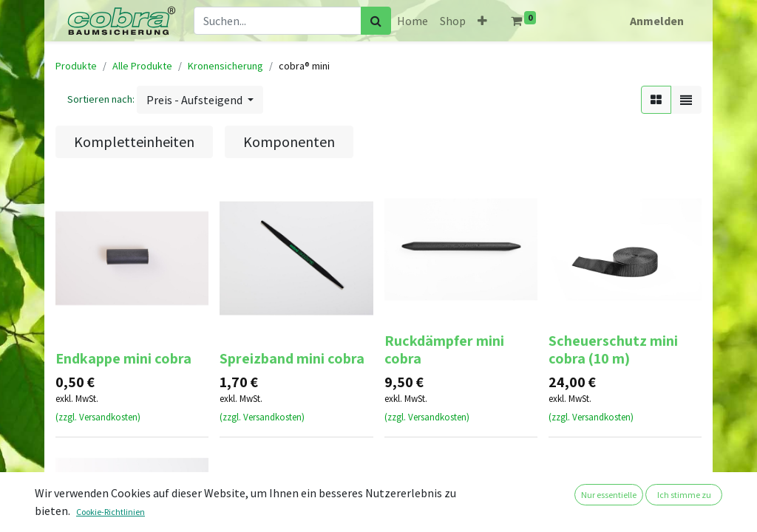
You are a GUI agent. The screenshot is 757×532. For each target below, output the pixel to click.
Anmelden (657, 21)
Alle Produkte (142, 66)
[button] (482, 21)
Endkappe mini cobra (123, 358)
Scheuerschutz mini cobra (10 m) (613, 349)
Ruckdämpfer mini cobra (444, 349)
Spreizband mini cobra (292, 358)
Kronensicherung (225, 66)
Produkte (76, 66)
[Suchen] (376, 21)
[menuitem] (413, 21)
